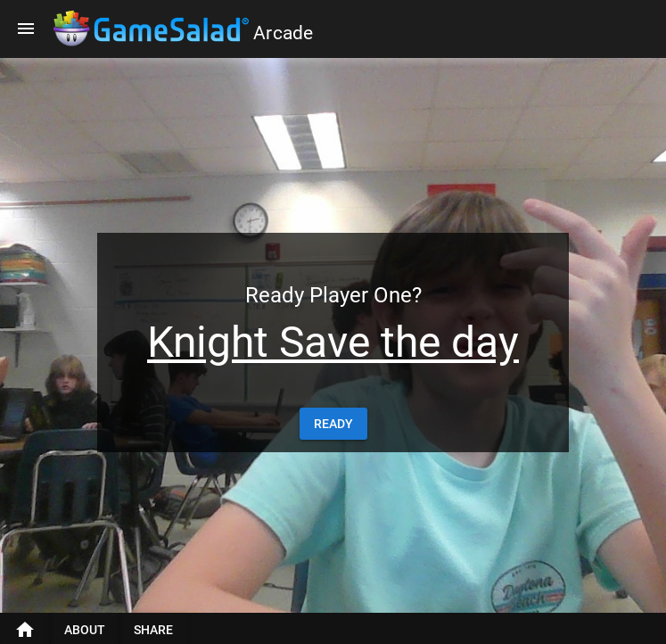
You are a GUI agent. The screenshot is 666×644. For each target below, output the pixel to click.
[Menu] (26, 29)
